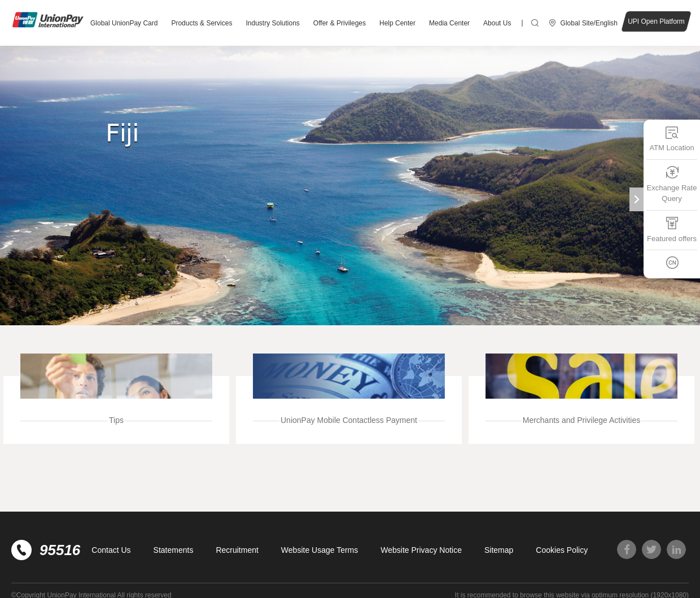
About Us (497, 23)
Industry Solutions (272, 23)
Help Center (397, 23)
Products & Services (202, 23)
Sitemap (499, 550)
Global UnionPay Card (124, 23)
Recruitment (237, 550)
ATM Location (671, 139)
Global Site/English (589, 23)
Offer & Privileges (340, 23)
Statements (174, 550)
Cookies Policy (562, 550)
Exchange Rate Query (672, 184)
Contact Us (111, 550)
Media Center (449, 23)
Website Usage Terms (320, 550)
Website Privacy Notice (421, 550)
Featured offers (672, 229)
